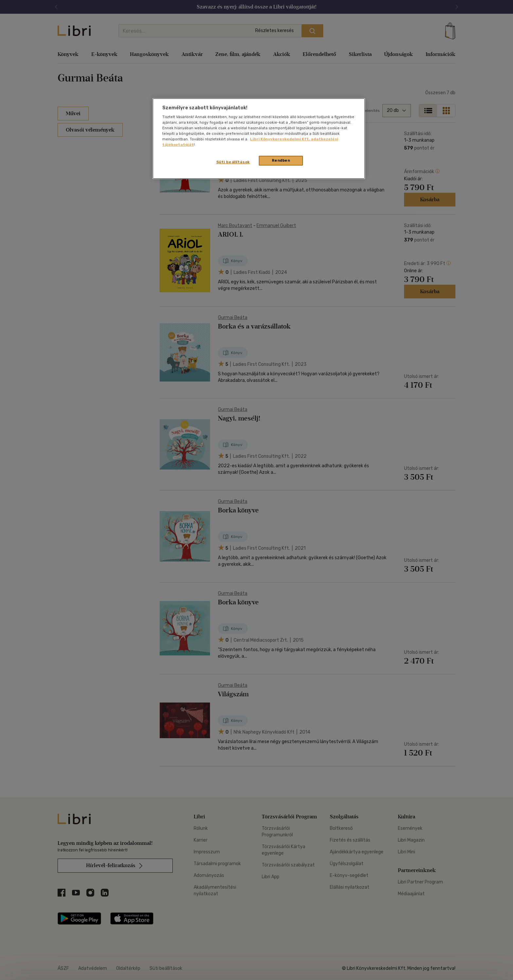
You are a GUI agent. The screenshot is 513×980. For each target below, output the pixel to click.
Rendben (281, 160)
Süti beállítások (233, 162)
